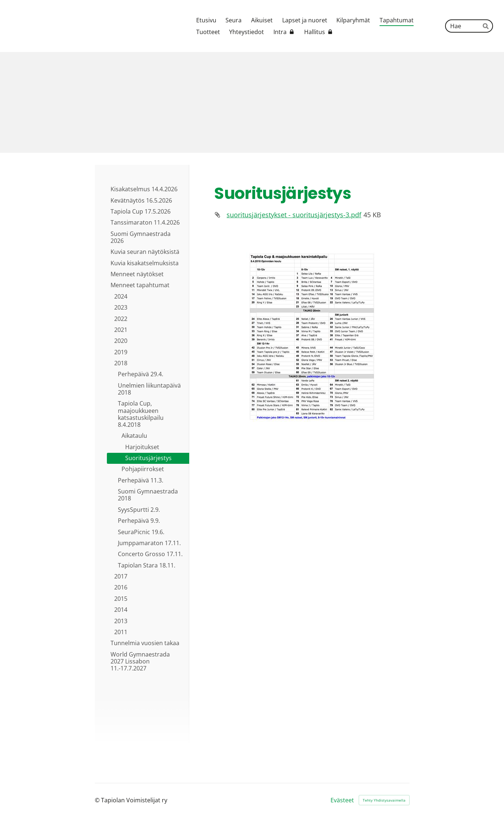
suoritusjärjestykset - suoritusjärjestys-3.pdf (294, 215)
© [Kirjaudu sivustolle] (98, 800)
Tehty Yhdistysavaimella (384, 800)
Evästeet (342, 800)
